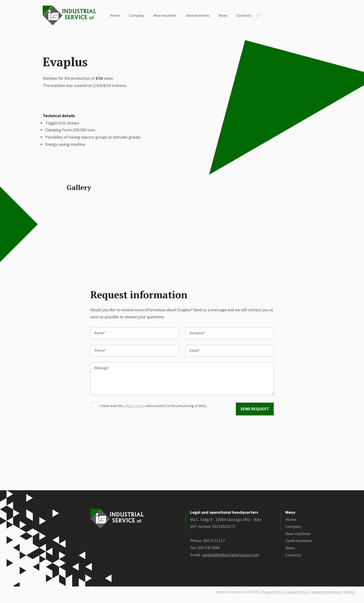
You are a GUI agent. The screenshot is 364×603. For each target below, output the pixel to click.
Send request (255, 414)
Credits (349, 597)
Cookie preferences (325, 597)
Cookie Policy (297, 597)
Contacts (244, 15)
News (223, 15)
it (258, 15)
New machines (165, 15)
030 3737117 (214, 546)
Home (115, 15)
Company (137, 15)
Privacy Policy (273, 597)
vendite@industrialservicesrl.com (231, 560)
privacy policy (134, 411)
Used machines (198, 15)
